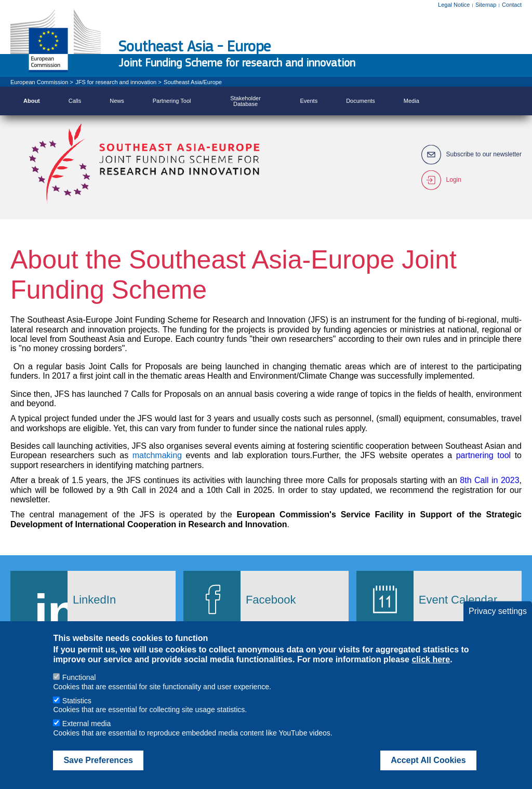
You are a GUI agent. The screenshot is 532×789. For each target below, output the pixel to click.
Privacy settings (498, 624)
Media (411, 101)
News (117, 101)
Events (309, 101)
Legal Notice (454, 5)
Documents (361, 101)
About (32, 101)
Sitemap (486, 5)
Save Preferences (98, 773)
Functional (79, 690)
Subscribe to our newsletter (484, 155)
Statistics (77, 713)
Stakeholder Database (245, 101)
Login (454, 180)
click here (431, 672)
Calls (75, 101)
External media (87, 736)
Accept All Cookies (428, 773)
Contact (512, 5)
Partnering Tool (172, 101)
